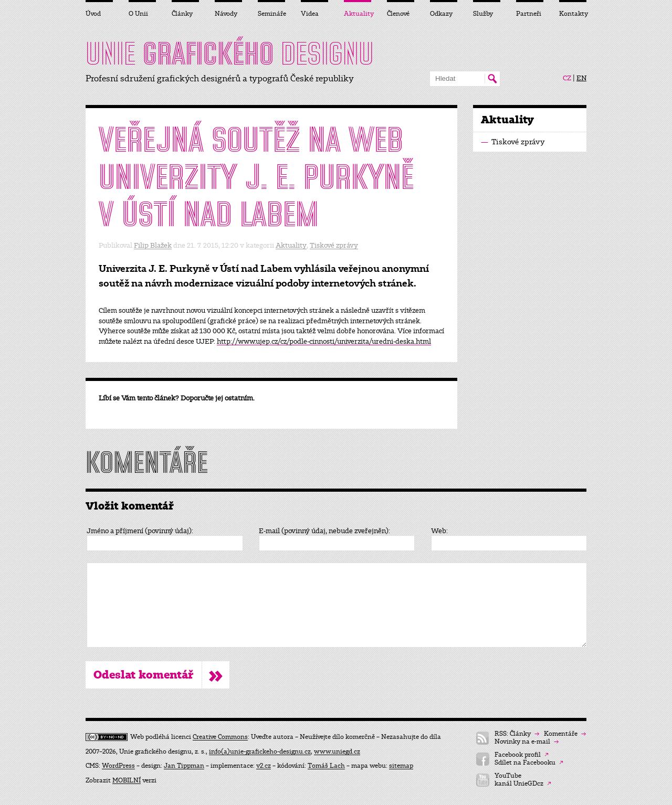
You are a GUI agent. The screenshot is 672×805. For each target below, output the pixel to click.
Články (182, 14)
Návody (226, 14)
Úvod (93, 14)
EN (581, 78)
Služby (483, 14)
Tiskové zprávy (334, 245)
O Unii (138, 14)
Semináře (271, 14)
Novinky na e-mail (527, 742)
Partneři (529, 14)
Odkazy (441, 14)
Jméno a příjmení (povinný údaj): (140, 531)
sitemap (401, 766)
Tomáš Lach (326, 766)
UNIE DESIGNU (230, 54)
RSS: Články (517, 734)
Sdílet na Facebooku (529, 763)
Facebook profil (522, 755)
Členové (398, 14)
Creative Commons (220, 737)
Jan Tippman (184, 766)
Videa (310, 14)
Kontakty (573, 14)
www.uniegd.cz (337, 751)
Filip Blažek (153, 245)
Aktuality (291, 245)
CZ (567, 78)
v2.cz (264, 766)
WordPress (118, 766)
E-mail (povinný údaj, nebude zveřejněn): (324, 531)
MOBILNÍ (127, 780)
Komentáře (565, 734)
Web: (439, 531)
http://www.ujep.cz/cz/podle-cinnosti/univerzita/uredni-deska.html (324, 341)
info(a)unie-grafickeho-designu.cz (260, 751)
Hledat (492, 79)
